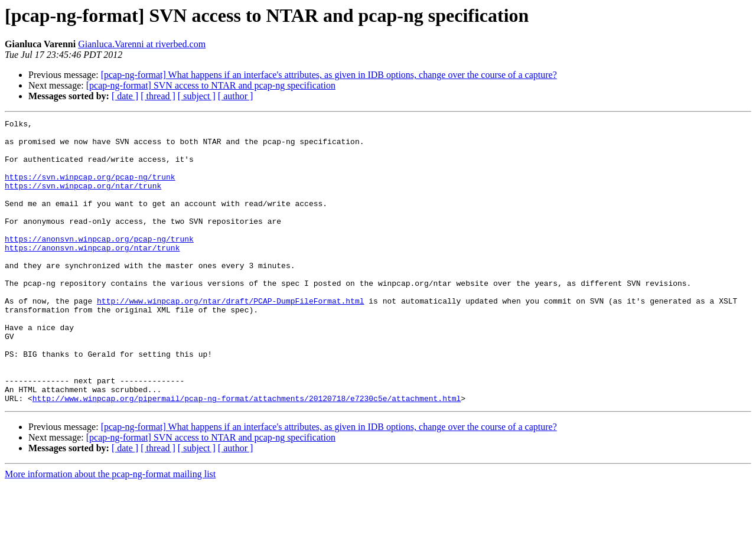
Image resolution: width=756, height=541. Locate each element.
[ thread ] (158, 96)
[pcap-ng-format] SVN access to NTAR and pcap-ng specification (211, 85)
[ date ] (125, 96)
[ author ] (236, 96)
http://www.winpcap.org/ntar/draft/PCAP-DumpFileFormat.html (230, 338)
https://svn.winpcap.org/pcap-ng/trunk (90, 189)
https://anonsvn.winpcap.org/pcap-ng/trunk (99, 263)
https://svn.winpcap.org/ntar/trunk (83, 200)
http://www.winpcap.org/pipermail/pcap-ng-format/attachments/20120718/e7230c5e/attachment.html (247, 455)
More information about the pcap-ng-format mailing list (110, 531)
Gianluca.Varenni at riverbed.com (142, 44)
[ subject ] (197, 96)
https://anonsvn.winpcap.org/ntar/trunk (92, 274)
